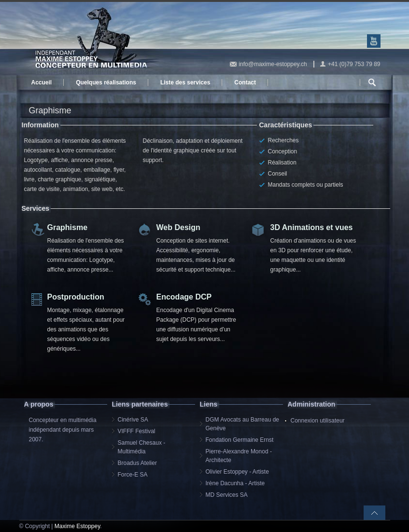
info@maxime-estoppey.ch (273, 64)
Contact (245, 82)
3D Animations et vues (312, 227)
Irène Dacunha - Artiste (235, 483)
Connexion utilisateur (318, 421)
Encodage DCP (184, 297)
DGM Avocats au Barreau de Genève (243, 424)
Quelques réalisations (106, 82)
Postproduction (76, 297)
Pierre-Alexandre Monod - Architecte (239, 456)
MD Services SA (227, 495)
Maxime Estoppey (77, 526)
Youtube (374, 41)
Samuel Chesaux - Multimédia (142, 447)
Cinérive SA (133, 420)
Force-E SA (133, 475)
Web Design (178, 227)
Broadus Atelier (137, 463)
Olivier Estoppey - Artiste (237, 472)
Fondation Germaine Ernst (240, 440)
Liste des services (185, 82)
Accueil (42, 82)
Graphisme (68, 227)
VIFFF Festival (137, 431)
